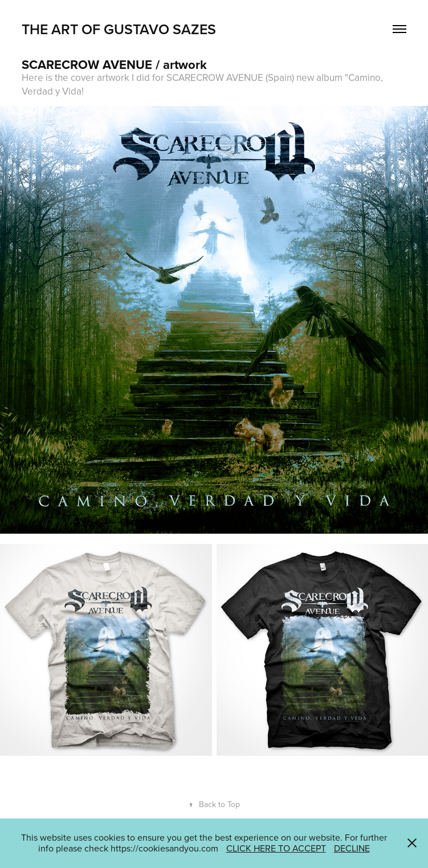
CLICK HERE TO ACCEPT (276, 848)
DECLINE (352, 848)
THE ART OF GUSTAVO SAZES (119, 29)
